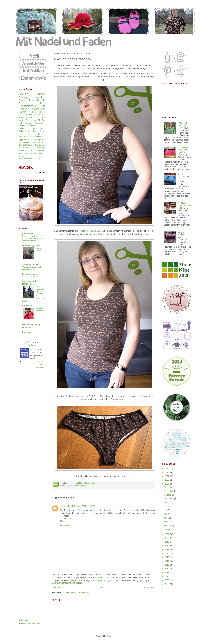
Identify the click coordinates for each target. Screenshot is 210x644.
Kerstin (33, 350)
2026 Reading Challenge (32, 343)
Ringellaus (27, 306)
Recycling (41, 142)
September (169, 499)
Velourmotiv (41, 151)
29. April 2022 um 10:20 (85, 506)
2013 (167, 565)
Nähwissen (41, 148)
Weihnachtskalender (28, 126)
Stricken (42, 115)
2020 (167, 538)
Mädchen (40, 97)
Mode (77, 486)
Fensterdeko (40, 145)
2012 (167, 569)
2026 (167, 468)
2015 (167, 557)
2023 (167, 480)
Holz (21, 123)
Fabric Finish (24, 153)
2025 (167, 472)
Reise (21, 131)
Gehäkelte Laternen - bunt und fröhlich (184, 206)
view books (40, 367)
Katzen (33, 140)
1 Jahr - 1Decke (38, 131)
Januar (167, 529)
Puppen (23, 109)
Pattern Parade (37, 129)
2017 (167, 550)
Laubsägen (40, 123)
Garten (27, 131)
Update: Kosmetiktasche (184, 177)
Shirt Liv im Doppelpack (32, 277)
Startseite (104, 588)
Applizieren (24, 140)
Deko (42, 106)
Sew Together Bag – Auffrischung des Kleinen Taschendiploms (33, 238)
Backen (30, 137)
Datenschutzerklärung (100, 580)
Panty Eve (126, 476)
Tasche (32, 100)
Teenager (41, 153)
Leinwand (31, 151)
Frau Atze (27, 332)
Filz (39, 120)
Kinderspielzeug (27, 106)
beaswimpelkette (25, 159)
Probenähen (31, 120)
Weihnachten (38, 109)
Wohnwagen (24, 142)
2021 (167, 534)
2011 (167, 573)
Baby (21, 118)
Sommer (23, 100)
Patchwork (41, 118)
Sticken (22, 137)
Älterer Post (149, 588)
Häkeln (23, 112)
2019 (167, 542)
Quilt (43, 140)
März (166, 522)
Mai (166, 514)
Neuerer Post (59, 588)
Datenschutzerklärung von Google (67, 583)
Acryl (39, 140)
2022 (167, 484)
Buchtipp (33, 112)
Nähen (83, 486)
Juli (166, 506)
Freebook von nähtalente (90, 231)
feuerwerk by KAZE (31, 245)
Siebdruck (23, 151)
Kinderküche (24, 148)
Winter (22, 120)
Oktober (168, 495)
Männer (29, 123)
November (169, 491)
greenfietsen (28, 233)
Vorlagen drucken (32, 156)
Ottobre (30, 118)
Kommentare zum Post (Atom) (76, 592)
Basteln (41, 100)
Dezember (169, 487)
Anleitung (23, 129)
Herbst (42, 112)
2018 (167, 546)
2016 (167, 553)
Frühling (29, 115)
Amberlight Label (30, 264)
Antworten (64, 525)
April (166, 518)
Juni (166, 510)
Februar (168, 526)
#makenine (40, 137)
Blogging (23, 97)
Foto (35, 115)
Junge (22, 115)
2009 (167, 580)
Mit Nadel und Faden (86, 483)
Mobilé (34, 153)
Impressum (26, 620)
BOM (33, 142)
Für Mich (70, 486)
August (167, 503)
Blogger (110, 636)
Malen (22, 134)
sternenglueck (67, 506)
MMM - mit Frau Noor (182, 124)
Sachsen (41, 134)
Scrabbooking (37, 159)
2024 (167, 476)
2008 (167, 584)
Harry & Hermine (181, 234)
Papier (31, 134)
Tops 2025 (23, 145)
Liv (89, 74)
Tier (43, 120)
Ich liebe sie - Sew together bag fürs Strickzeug (183, 151)
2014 (167, 561)
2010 (167, 576)
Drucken (31, 145)
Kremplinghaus (29, 274)
